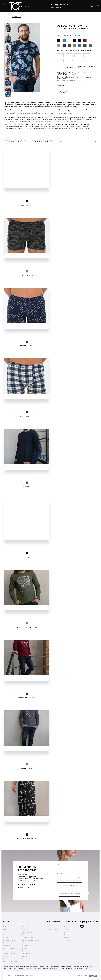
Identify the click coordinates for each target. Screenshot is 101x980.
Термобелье (26, 953)
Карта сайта (68, 940)
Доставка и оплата (52, 926)
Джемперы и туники (9, 940)
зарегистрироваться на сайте (67, 80)
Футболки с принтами (10, 961)
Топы (24, 958)
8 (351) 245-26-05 (60, 5)
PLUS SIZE (25, 926)
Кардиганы (6, 950)
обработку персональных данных (69, 895)
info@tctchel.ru (26, 887)
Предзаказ (26, 929)
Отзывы (66, 929)
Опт (65, 932)
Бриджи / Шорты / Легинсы (31, 940)
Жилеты (5, 937)
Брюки (24, 955)
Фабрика (67, 934)
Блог (66, 926)
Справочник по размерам (86, 67)
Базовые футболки (9, 942)
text (18, 6)
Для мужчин (7, 945)
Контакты (67, 937)
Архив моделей (27, 932)
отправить (69, 885)
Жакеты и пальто (27, 937)
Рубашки (25, 950)
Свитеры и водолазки (10, 948)
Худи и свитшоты (8, 958)
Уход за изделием (52, 929)
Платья (24, 934)
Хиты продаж (7, 934)
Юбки (5, 955)
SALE (4, 926)
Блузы (24, 948)
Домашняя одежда (9, 953)
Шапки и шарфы (27, 942)
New (4, 932)
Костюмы (25, 945)
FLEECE (5, 929)
